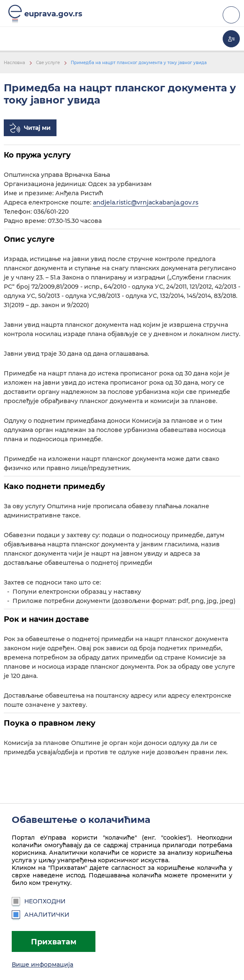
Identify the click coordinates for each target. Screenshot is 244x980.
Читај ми (37, 128)
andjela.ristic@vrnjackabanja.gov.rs (146, 202)
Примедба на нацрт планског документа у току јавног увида (139, 63)
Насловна (14, 63)
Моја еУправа (231, 39)
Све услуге (48, 63)
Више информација (42, 964)
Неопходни (39, 901)
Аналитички (41, 915)
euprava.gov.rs (53, 14)
